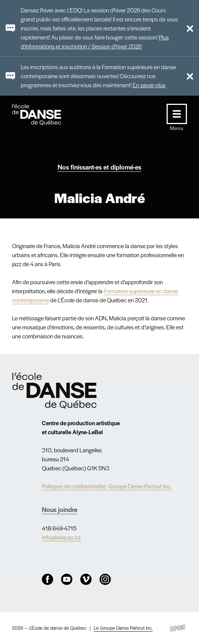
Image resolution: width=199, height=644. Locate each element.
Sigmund (178, 628)
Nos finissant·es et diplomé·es (99, 167)
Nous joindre (60, 509)
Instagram (105, 579)
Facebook (47, 579)
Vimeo (86, 579)
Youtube (67, 579)
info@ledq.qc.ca (61, 537)
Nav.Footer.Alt (55, 391)
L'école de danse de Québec (44, 114)
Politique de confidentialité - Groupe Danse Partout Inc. (107, 486)
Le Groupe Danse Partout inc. (123, 628)
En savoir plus (149, 85)
